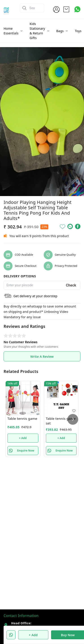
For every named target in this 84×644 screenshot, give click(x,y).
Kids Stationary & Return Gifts (37, 31)
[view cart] (66, 9)
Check (71, 285)
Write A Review (42, 356)
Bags (60, 31)
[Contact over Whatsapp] (77, 9)
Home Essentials (11, 31)
